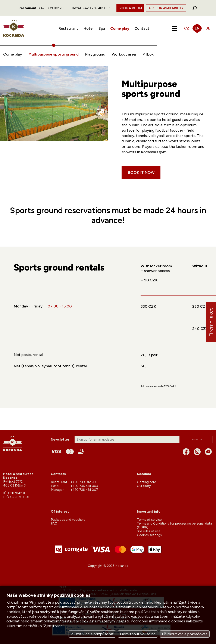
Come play (120, 28)
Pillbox (148, 54)
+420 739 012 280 (52, 8)
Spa (102, 28)
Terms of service (149, 520)
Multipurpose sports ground (54, 54)
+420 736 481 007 (84, 490)
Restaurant (68, 28)
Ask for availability (166, 8)
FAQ (54, 523)
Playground (95, 54)
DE (208, 28)
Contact (142, 28)
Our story (144, 486)
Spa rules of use (149, 531)
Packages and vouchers (68, 520)
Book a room (130, 8)
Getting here (147, 482)
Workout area (124, 54)
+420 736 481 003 (97, 8)
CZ (187, 28)
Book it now (141, 172)
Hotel (88, 28)
